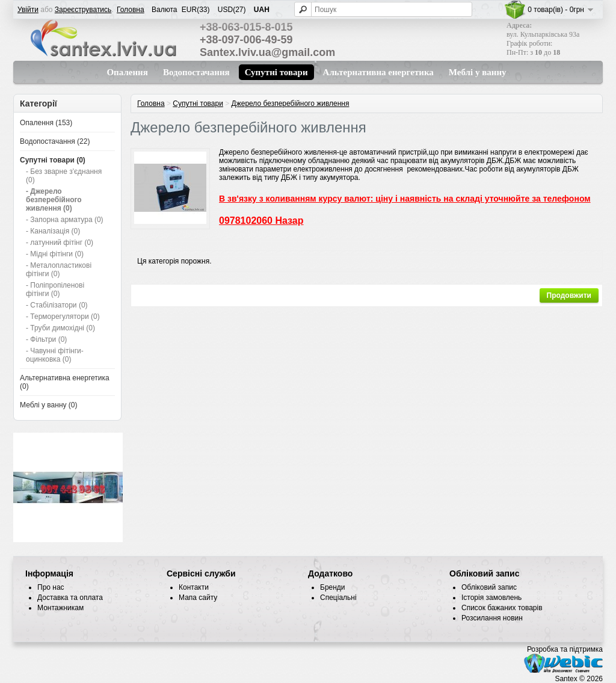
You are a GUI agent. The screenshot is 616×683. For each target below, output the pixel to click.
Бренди (333, 587)
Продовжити (569, 295)
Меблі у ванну (478, 72)
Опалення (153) (46, 123)
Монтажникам (60, 608)
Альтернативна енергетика (378, 72)
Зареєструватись (83, 10)
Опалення (127, 72)
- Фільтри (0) (46, 339)
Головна (131, 10)
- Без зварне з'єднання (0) (64, 176)
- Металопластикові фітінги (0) (59, 270)
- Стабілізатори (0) (57, 305)
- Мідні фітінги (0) (55, 254)
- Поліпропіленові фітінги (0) (55, 289)
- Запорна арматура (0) (65, 220)
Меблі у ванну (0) (49, 405)
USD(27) (232, 10)
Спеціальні (338, 598)
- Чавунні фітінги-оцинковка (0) (55, 355)
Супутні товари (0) (53, 160)
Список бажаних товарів (502, 608)
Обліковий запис (489, 587)
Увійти (28, 10)
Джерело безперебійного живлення (291, 104)
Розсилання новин (492, 618)
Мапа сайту (198, 598)
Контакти (194, 587)
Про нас (51, 587)
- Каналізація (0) (53, 231)
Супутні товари (276, 72)
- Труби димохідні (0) (60, 328)
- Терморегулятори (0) (63, 317)
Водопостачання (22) (55, 141)
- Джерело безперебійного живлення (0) (54, 200)
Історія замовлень (491, 598)
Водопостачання (196, 72)
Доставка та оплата (70, 598)
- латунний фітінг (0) (60, 243)
